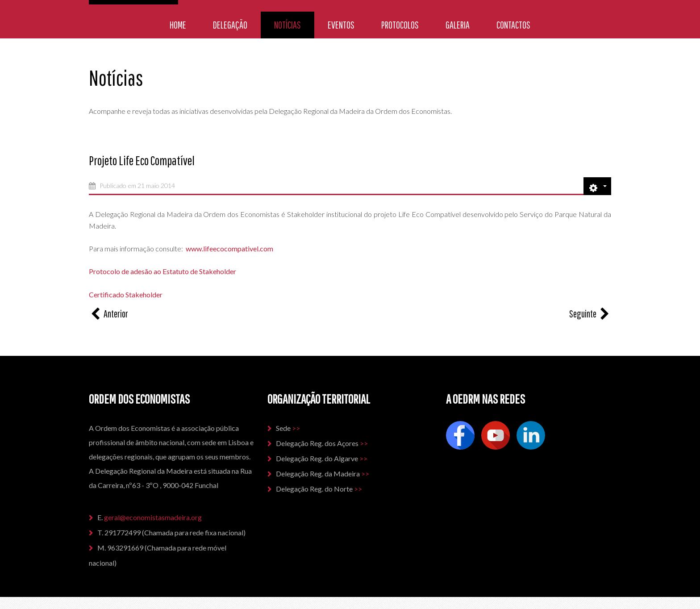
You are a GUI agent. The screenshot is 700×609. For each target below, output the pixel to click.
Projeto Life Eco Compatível (142, 161)
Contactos (513, 25)
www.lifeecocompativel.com (229, 248)
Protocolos (400, 25)
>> (296, 428)
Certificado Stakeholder (126, 294)
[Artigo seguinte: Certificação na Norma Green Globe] (590, 314)
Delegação (230, 25)
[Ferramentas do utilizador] (597, 186)
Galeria (458, 25)
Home (178, 25)
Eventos (341, 25)
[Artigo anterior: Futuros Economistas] (108, 314)
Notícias (287, 25)
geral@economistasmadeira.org (154, 517)
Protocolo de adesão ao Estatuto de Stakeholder (163, 271)
